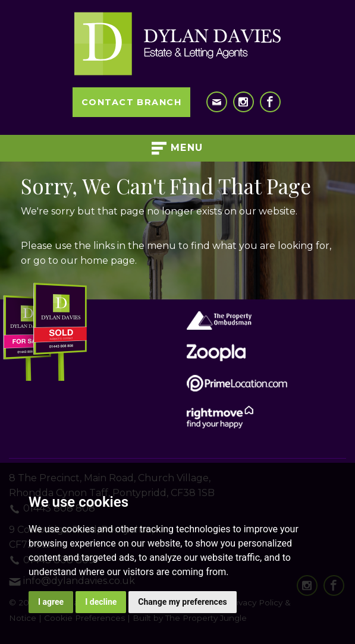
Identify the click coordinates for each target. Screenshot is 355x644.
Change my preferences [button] (182, 602)
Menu (177, 148)
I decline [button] (101, 602)
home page (108, 261)
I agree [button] (51, 602)
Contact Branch (131, 102)
